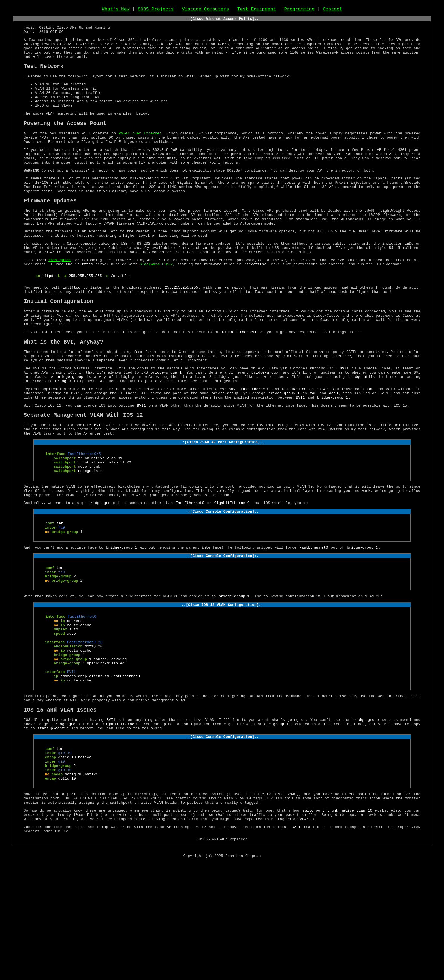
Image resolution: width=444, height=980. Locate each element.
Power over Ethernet (140, 154)
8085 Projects (156, 10)
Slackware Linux (156, 305)
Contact (332, 10)
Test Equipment (257, 10)
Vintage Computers (206, 10)
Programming (299, 10)
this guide (60, 300)
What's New (116, 10)
